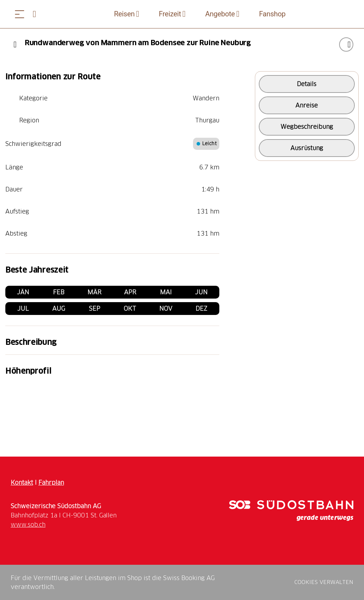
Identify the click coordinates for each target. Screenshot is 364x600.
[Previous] (15, 44)
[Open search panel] (37, 14)
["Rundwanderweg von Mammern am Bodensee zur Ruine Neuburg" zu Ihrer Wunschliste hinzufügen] (346, 44)
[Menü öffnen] (20, 14)
